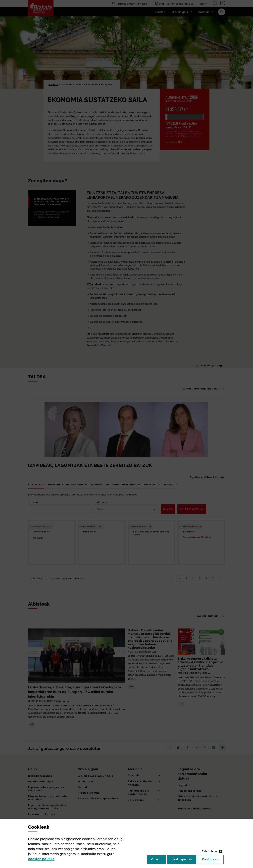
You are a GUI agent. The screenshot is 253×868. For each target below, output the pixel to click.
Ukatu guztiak (183, 860)
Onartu (158, 860)
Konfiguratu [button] (213, 860)
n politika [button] (41, 859)
